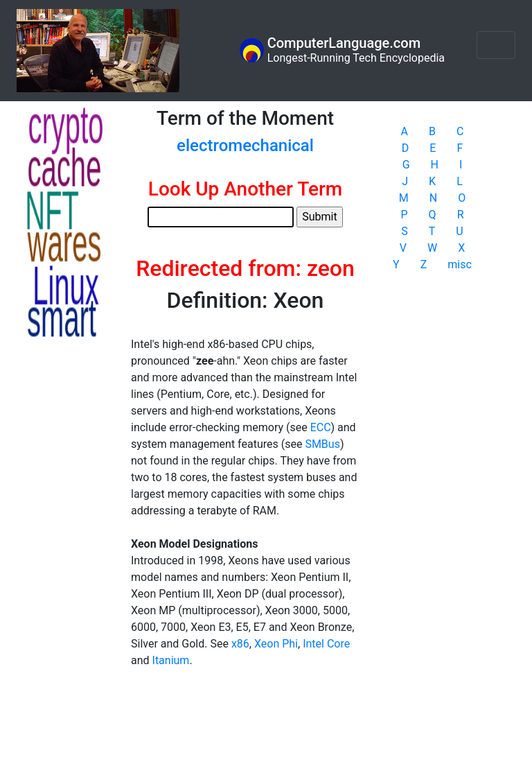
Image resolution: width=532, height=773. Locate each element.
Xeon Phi (276, 644)
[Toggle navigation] (496, 45)
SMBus (322, 444)
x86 (240, 644)
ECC (321, 427)
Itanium (171, 660)
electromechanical (245, 146)
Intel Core (326, 644)
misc (460, 264)
